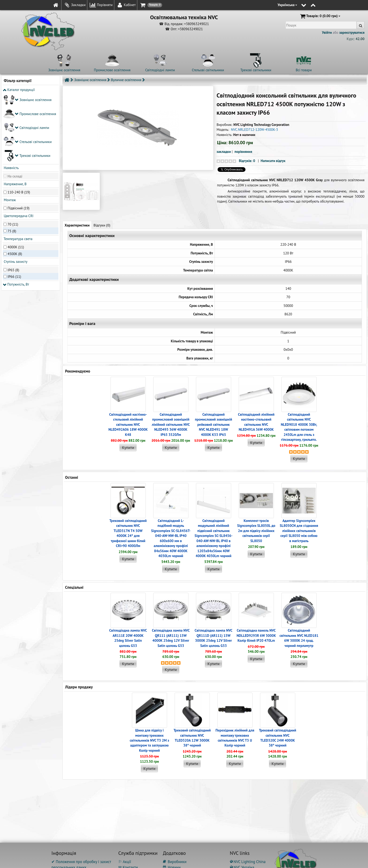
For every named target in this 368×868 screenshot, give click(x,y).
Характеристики (77, 225)
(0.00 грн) (320, 16)
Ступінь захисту (15, 192)
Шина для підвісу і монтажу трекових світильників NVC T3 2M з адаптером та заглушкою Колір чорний (149, 740)
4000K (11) (16, 177)
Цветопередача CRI (18, 146)
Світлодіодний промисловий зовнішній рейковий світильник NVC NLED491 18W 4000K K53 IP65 (213, 425)
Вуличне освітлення (126, 80)
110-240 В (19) (19, 122)
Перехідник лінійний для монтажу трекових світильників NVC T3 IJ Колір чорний (235, 738)
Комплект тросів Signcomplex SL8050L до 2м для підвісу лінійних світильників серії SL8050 (256, 531)
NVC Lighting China (248, 862)
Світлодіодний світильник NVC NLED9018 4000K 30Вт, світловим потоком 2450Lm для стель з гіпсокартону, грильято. (299, 427)
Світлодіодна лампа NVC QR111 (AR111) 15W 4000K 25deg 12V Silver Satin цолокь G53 (171, 638)
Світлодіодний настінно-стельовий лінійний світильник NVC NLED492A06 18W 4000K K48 (128, 425)
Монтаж (9, 130)
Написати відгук (273, 161)
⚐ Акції (125, 862)
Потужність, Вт (16, 215)
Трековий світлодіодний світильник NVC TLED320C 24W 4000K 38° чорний (278, 738)
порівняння (243, 152)
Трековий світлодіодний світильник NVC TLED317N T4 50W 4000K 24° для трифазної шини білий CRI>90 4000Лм (128, 533)
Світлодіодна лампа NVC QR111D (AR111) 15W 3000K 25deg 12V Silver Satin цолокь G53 (213, 638)
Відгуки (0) (102, 225)
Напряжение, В (15, 114)
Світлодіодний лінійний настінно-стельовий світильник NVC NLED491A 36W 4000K (256, 422)
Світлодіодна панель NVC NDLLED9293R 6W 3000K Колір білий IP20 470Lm (256, 635)
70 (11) (13, 154)
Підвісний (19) (19, 138)
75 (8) (12, 161)
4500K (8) (15, 184)
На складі (15, 106)
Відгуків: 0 (247, 161)
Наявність (11, 98)
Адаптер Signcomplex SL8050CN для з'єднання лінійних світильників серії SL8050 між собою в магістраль (299, 531)
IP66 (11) (14, 207)
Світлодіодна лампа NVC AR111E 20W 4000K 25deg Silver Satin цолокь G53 (128, 638)
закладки (224, 152)
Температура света (18, 169)
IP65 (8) (13, 200)
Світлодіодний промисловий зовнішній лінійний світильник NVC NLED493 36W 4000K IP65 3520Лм (171, 425)
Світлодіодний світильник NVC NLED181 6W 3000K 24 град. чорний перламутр (299, 638)
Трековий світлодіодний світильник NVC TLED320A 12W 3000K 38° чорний (192, 738)
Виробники (175, 862)
